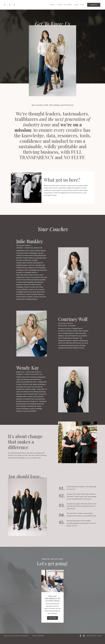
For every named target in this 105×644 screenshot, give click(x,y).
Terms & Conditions (38, 642)
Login (76, 5)
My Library (68, 5)
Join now (53, 624)
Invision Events (24, 252)
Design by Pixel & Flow (94, 642)
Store (60, 5)
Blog (82, 5)
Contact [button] (94, 5)
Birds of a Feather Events (29, 378)
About (53, 5)
